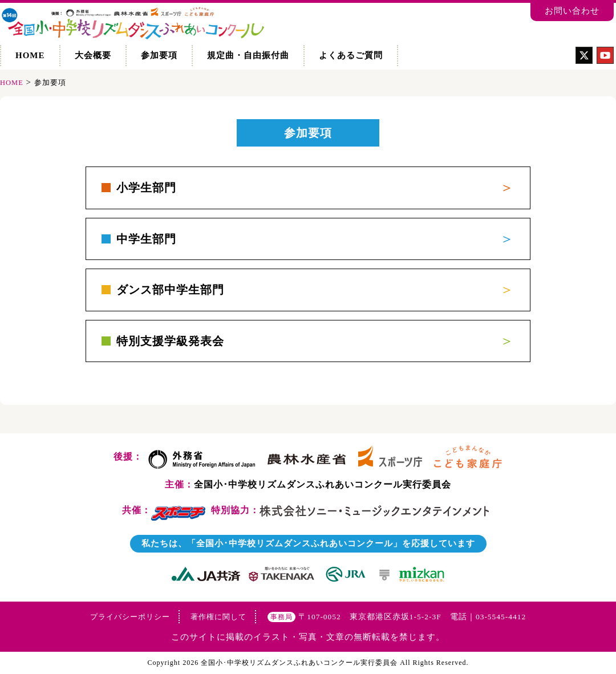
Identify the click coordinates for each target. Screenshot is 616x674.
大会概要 (93, 55)
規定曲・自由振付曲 (248, 55)
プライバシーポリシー (130, 617)
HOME (30, 55)
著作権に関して (218, 617)
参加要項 (159, 55)
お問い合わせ (572, 11)
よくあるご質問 (351, 55)
